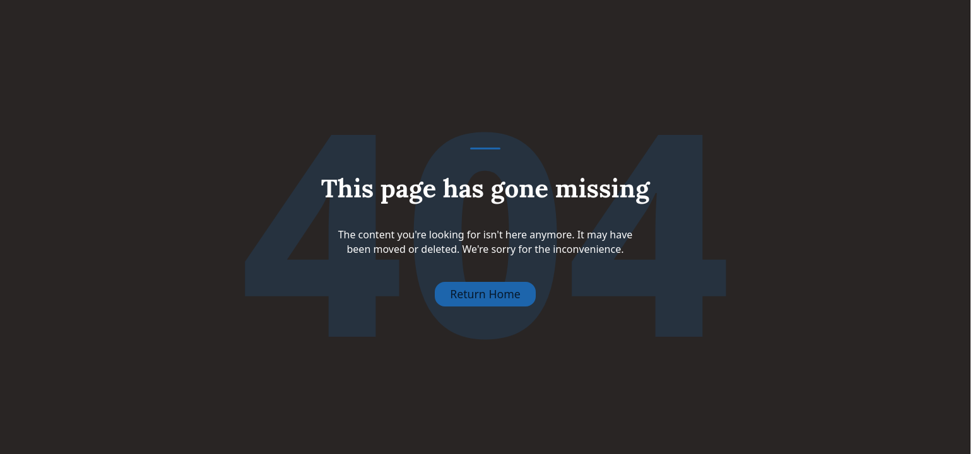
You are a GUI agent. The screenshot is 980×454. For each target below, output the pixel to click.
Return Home (485, 294)
